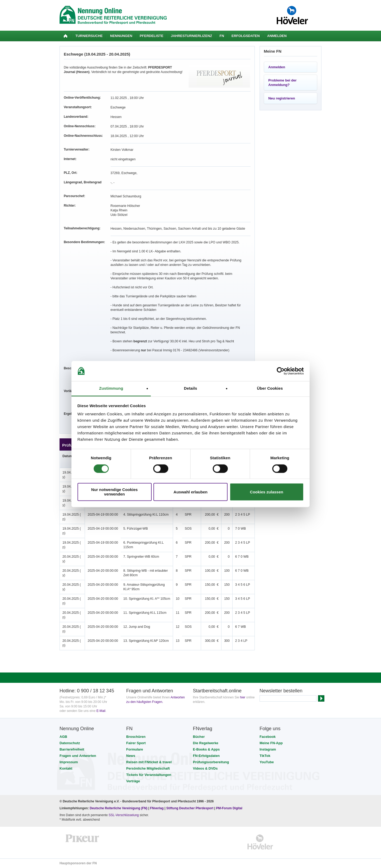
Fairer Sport (136, 743)
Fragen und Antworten (78, 756)
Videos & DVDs (205, 768)
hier (243, 697)
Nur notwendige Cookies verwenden (115, 492)
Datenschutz (70, 743)
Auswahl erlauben (190, 492)
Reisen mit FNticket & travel (149, 762)
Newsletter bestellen (281, 691)
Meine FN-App (271, 743)
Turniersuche (89, 36)
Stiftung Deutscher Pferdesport (190, 808)
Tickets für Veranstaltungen (149, 775)
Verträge (133, 781)
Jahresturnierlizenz (192, 36)
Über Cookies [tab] (270, 388)
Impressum (69, 762)
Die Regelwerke (206, 743)
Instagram (268, 749)
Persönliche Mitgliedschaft (148, 768)
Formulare (135, 749)
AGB (63, 737)
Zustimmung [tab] (111, 388)
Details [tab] (190, 388)
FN (222, 36)
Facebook (268, 737)
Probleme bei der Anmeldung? (282, 83)
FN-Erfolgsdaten (206, 756)
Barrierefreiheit (72, 749)
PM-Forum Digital (229, 808)
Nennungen (121, 36)
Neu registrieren (282, 98)
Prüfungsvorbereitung (211, 762)
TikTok (265, 756)
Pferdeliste (152, 36)
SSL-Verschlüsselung (124, 815)
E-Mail (101, 711)
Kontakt (66, 768)
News (131, 756)
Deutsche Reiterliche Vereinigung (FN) (119, 808)
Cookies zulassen (267, 492)
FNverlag (157, 808)
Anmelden (277, 36)
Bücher (199, 737)
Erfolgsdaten (246, 36)
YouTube (267, 762)
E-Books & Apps (206, 749)
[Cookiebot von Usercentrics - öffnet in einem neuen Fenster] (281, 371)
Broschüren (136, 737)
